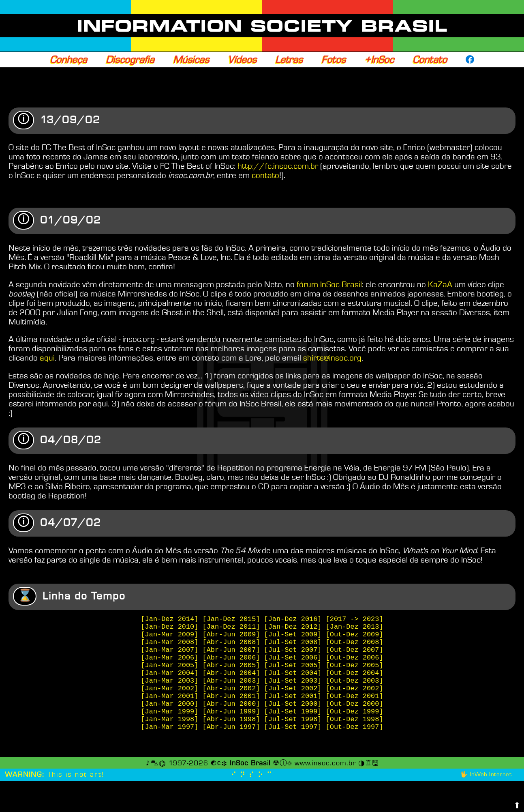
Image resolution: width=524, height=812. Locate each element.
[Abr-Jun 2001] (231, 720)
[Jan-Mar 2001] (170, 720)
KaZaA (440, 285)
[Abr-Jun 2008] (231, 655)
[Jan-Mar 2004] (170, 692)
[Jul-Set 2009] (293, 646)
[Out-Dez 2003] (355, 701)
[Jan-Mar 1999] (170, 739)
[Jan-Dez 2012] (293, 636)
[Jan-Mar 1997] (170, 757)
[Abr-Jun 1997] (231, 757)
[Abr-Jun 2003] (231, 701)
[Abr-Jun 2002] (231, 711)
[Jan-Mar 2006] (170, 673)
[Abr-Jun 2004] (231, 692)
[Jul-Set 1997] (293, 757)
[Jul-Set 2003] (293, 701)
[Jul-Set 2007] (293, 664)
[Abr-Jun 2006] (231, 673)
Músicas (191, 60)
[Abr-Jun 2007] (231, 664)
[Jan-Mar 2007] (170, 664)
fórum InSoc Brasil (329, 285)
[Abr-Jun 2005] (231, 683)
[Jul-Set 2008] (293, 655)
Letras (289, 60)
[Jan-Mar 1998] (170, 748)
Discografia (130, 60)
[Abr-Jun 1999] (231, 739)
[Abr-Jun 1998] (231, 748)
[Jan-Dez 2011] (231, 636)
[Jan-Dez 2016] (293, 627)
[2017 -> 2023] (355, 627)
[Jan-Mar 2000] (170, 729)
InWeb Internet (491, 806)
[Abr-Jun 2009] (231, 646)
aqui (47, 359)
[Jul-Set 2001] (293, 720)
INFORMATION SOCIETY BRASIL (262, 26)
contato (265, 176)
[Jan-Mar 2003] (170, 701)
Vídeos (242, 60)
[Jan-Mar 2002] (170, 711)
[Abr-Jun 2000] (231, 729)
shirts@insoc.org (332, 359)
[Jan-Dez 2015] (231, 627)
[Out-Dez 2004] (355, 692)
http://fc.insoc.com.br (278, 166)
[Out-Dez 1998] (355, 748)
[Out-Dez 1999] (355, 739)
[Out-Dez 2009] (355, 646)
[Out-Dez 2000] (355, 729)
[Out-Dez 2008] (355, 655)
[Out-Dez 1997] (355, 757)
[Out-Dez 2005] (355, 683)
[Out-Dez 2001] (355, 720)
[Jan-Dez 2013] (355, 636)
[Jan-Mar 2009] (170, 646)
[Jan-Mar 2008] (170, 655)
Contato (430, 60)
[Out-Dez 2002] (355, 711)
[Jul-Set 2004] (293, 692)
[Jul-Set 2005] (293, 683)
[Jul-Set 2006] (293, 673)
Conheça (68, 60)
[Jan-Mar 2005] (170, 683)
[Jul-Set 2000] (293, 729)
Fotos (334, 60)
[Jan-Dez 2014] (170, 627)
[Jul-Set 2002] (293, 711)
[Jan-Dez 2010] (170, 636)
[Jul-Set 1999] (293, 739)
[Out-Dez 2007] (355, 664)
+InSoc (379, 60)
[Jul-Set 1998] (293, 748)
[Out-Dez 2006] (355, 673)
